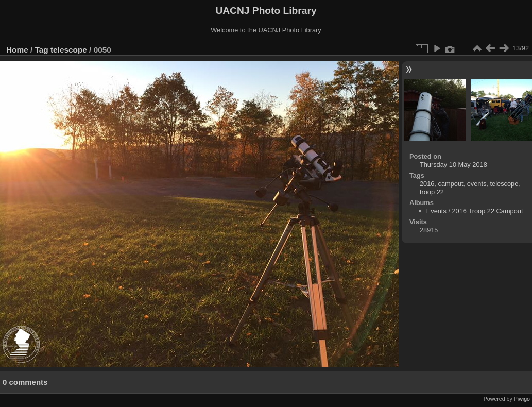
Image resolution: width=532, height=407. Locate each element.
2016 (427, 184)
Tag (42, 50)
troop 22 (432, 192)
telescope (69, 50)
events (477, 184)
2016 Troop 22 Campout (488, 211)
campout (451, 184)
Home (17, 50)
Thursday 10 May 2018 (453, 165)
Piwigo (522, 399)
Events (436, 211)
